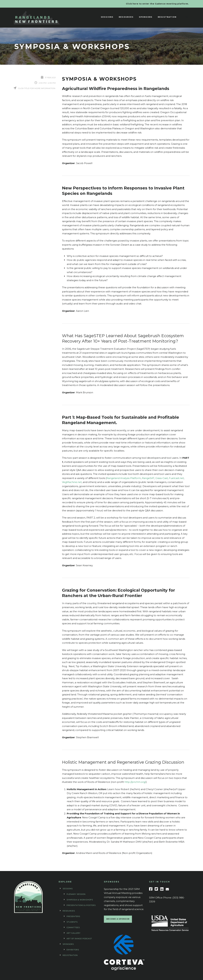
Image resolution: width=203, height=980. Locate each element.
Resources (126, 17)
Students (72, 922)
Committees (73, 927)
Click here (132, 4)
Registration (167, 17)
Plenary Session (76, 894)
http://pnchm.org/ (135, 782)
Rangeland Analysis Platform (124, 478)
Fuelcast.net (176, 478)
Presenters (73, 916)
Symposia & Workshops (80, 900)
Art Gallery (74, 933)
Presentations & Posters (81, 905)
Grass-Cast (162, 478)
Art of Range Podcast (79, 939)
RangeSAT (148, 478)
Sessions (107, 17)
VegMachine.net (72, 482)
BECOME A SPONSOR (118, 919)
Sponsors (146, 17)
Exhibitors (73, 950)
